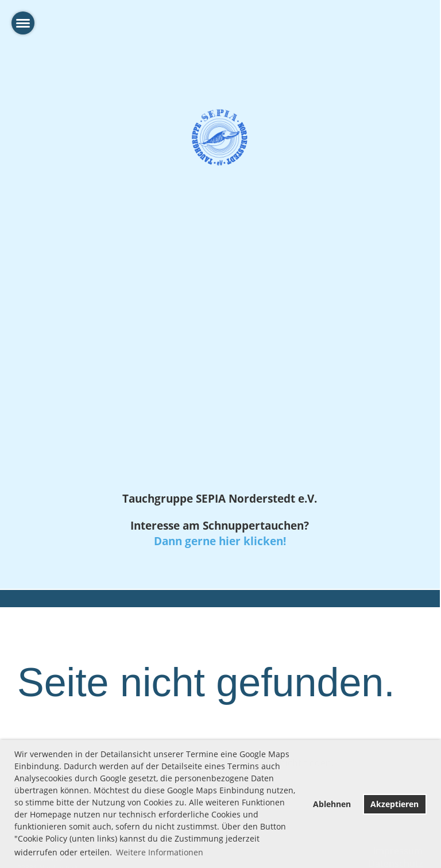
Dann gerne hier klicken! (220, 541)
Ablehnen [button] (332, 804)
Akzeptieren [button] (394, 804)
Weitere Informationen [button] (160, 852)
